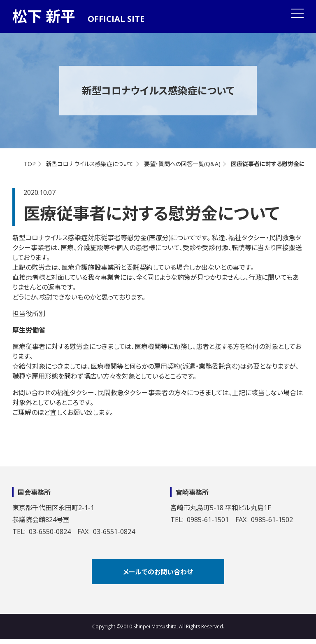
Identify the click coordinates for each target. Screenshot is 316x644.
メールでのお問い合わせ (158, 572)
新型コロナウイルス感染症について (90, 164)
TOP (30, 164)
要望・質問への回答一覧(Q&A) (182, 164)
